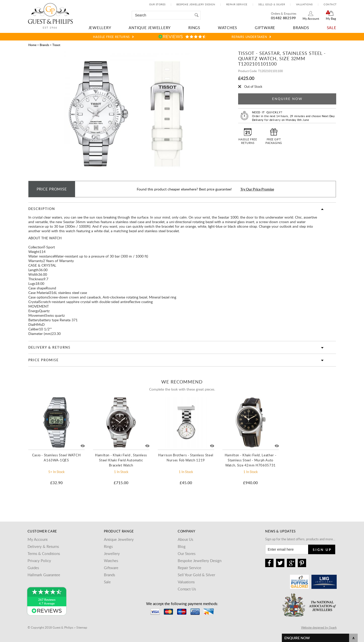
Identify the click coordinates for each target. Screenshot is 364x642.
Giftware (265, 28)
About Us (185, 539)
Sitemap (82, 627)
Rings (194, 28)
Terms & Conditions (44, 553)
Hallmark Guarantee (44, 575)
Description (42, 209)
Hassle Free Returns (111, 37)
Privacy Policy (39, 561)
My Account (311, 18)
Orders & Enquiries (284, 13)
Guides (33, 568)
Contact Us (187, 589)
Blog (182, 546)
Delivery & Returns (49, 347)
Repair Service (237, 4)
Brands (301, 28)
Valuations (304, 4)
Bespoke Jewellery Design (196, 4)
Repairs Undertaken (249, 37)
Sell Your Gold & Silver (196, 575)
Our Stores (157, 4)
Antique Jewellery (150, 28)
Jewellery (100, 28)
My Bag (331, 18)
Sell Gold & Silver (272, 4)
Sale (332, 28)
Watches (227, 28)
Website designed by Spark (319, 627)
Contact (330, 4)
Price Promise (43, 360)
